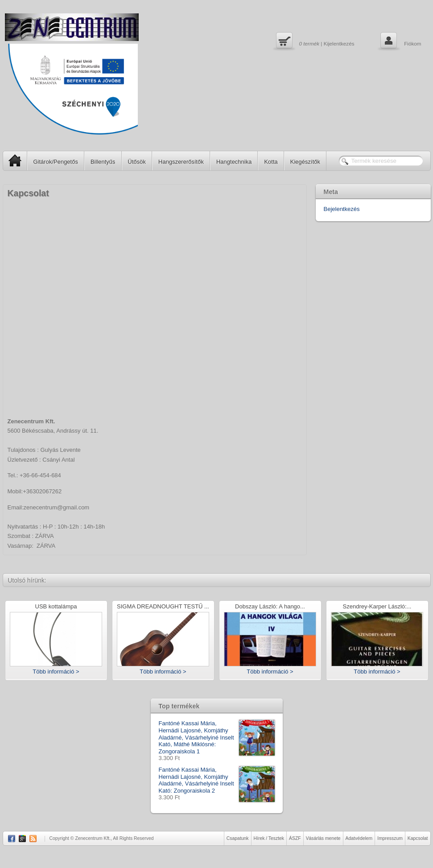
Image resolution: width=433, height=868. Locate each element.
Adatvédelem (359, 838)
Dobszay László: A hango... (270, 607)
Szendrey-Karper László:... (377, 607)
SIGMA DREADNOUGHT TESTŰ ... (163, 607)
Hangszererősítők (181, 162)
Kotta (271, 162)
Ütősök (137, 162)
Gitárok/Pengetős (56, 162)
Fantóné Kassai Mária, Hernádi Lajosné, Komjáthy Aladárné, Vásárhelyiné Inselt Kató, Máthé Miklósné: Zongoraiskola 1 (217, 737)
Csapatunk (238, 838)
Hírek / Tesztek (269, 838)
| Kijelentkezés (314, 41)
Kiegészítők (305, 162)
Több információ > (56, 672)
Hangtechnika (234, 162)
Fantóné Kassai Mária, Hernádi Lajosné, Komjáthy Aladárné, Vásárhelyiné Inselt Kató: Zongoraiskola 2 (217, 780)
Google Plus (22, 839)
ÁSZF (295, 838)
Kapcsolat (418, 838)
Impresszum (390, 838)
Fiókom (400, 41)
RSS (33, 839)
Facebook (12, 839)
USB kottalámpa (56, 607)
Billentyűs (103, 162)
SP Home (12, 160)
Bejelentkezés (342, 209)
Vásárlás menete (323, 838)
